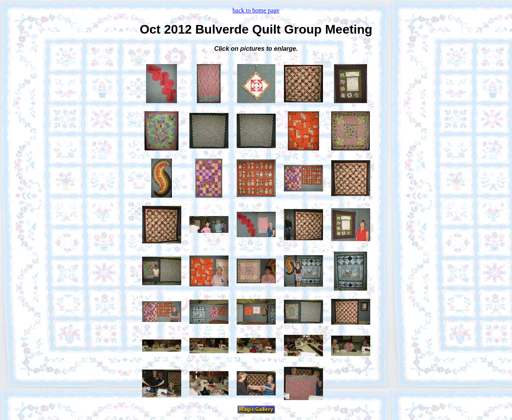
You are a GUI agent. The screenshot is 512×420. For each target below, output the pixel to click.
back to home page (256, 10)
